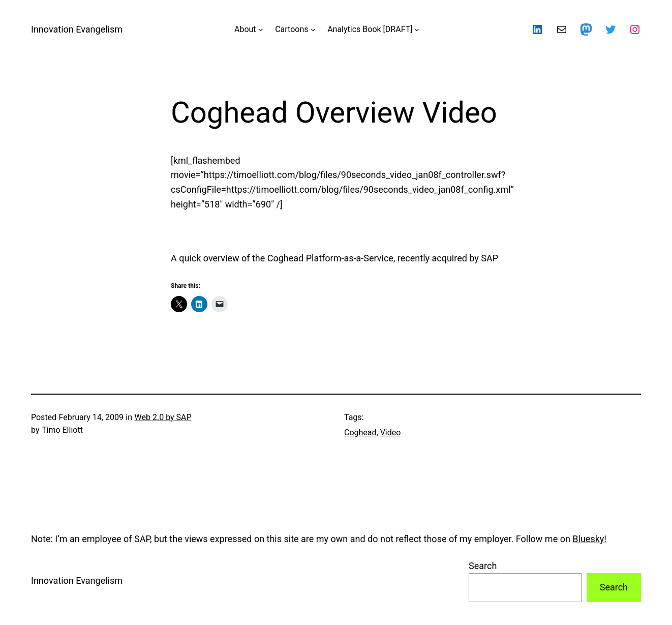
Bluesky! (589, 539)
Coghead (360, 433)
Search (483, 566)
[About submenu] (261, 29)
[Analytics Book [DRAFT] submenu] (417, 29)
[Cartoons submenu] (313, 29)
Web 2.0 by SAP (163, 417)
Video (391, 433)
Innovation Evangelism (77, 29)
